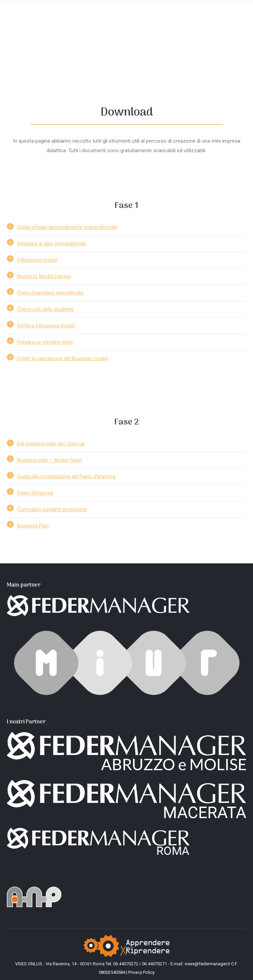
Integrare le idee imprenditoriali (52, 244)
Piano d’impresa (35, 493)
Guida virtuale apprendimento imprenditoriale (67, 227)
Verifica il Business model (46, 326)
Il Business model (37, 260)
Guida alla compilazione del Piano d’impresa (66, 476)
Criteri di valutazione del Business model (63, 358)
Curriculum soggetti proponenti (52, 509)
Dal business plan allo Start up (51, 444)
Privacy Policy (141, 972)
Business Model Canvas (44, 276)
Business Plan (33, 526)
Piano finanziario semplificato (50, 293)
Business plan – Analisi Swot (50, 460)
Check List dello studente (46, 309)
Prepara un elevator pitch (45, 342)
